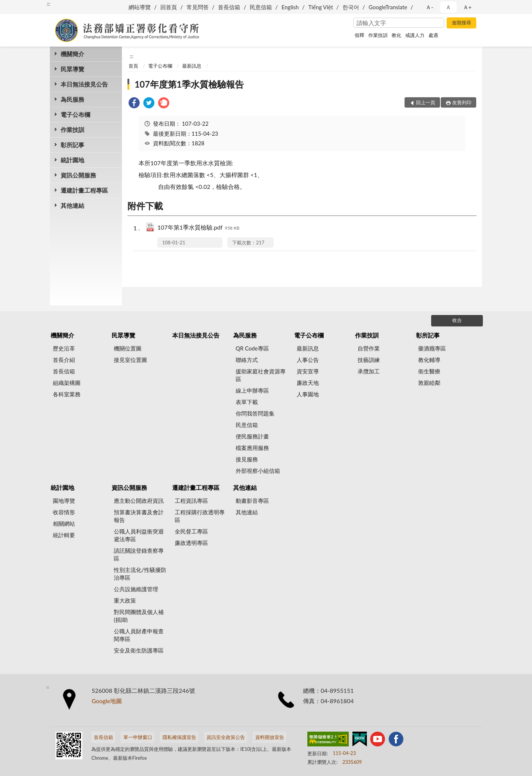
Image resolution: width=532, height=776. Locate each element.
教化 (396, 35)
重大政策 (125, 600)
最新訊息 (192, 66)
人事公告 (308, 360)
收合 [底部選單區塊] (457, 320)
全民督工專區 (191, 531)
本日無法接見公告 (84, 84)
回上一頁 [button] (426, 102)
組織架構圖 (67, 383)
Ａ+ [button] (467, 7)
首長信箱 (229, 7)
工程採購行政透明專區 (200, 516)
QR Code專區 (252, 348)
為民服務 (72, 99)
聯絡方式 (247, 360)
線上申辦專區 (252, 390)
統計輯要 (64, 535)
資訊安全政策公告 (226, 737)
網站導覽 (140, 7)
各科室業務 (67, 394)
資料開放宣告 (270, 737)
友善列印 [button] (462, 102)
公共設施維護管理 (136, 589)
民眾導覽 (72, 69)
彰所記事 (72, 145)
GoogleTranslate (388, 7)
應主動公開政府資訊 (139, 501)
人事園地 (308, 394)
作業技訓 (378, 35)
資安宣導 (308, 371)
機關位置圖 (128, 348)
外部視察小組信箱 (258, 471)
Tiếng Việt (320, 7)
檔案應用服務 (252, 448)
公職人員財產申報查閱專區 (139, 635)
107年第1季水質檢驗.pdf (198, 228)
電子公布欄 (75, 114)
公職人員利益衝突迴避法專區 (139, 535)
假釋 (359, 35)
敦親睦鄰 (429, 383)
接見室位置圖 (130, 360)
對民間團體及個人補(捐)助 (139, 616)
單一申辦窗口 (138, 737)
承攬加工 (369, 371)
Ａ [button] (448, 7)
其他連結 (72, 205)
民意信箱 (261, 7)
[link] (134, 104)
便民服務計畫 (252, 436)
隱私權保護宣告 (179, 737)
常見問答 (198, 7)
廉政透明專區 (191, 543)
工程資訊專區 (191, 501)
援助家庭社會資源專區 (261, 375)
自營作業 (369, 348)
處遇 (433, 35)
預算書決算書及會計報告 (139, 516)
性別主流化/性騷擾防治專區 (140, 574)
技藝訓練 (369, 360)
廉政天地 (308, 383)
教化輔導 (429, 360)
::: (48, 4)
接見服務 (247, 459)
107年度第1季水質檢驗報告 (189, 84)
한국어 (351, 7)
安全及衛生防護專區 (139, 650)
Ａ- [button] (429, 7)
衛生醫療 (429, 371)
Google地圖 (107, 701)
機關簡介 (72, 54)
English (290, 7)
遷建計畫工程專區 (84, 190)
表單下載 (247, 402)
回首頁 (169, 7)
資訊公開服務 (78, 175)
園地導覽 (64, 501)
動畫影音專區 (252, 501)
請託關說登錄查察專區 (139, 554)
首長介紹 (64, 360)
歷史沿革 (64, 348)
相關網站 (64, 523)
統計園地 (72, 160)
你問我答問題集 (255, 413)
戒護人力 (415, 35)
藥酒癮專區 (432, 348)
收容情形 (64, 512)
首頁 (133, 66)
